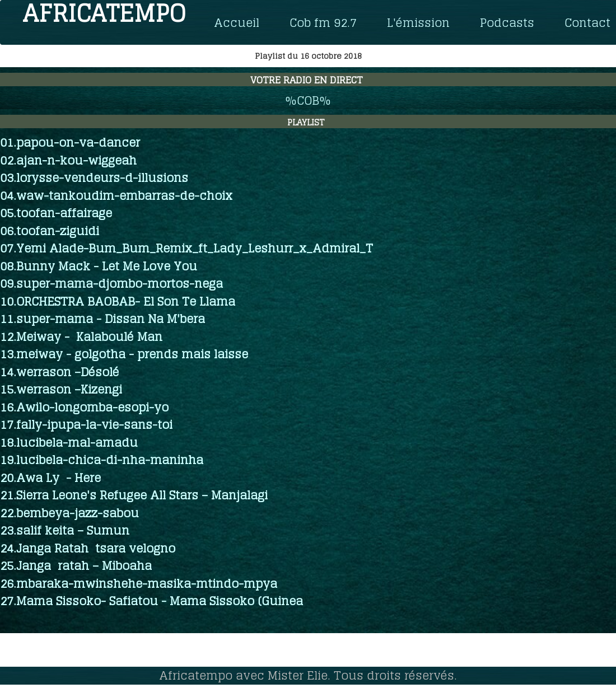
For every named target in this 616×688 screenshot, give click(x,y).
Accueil (237, 22)
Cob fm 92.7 (323, 22)
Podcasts (507, 22)
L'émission (418, 22)
